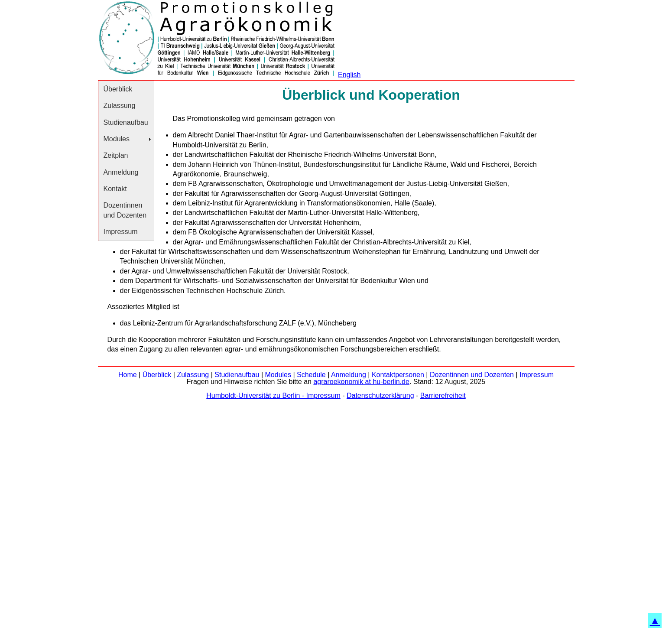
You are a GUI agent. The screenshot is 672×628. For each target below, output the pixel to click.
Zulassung (120, 106)
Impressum (121, 232)
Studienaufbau (126, 122)
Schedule (311, 375)
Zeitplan (116, 155)
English (349, 75)
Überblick (118, 89)
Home (128, 375)
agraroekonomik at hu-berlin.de (361, 382)
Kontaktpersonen (398, 375)
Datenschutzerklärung (380, 395)
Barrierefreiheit (443, 395)
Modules (117, 139)
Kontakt (115, 189)
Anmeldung (121, 172)
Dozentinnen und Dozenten (125, 210)
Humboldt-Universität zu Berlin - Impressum (273, 395)
